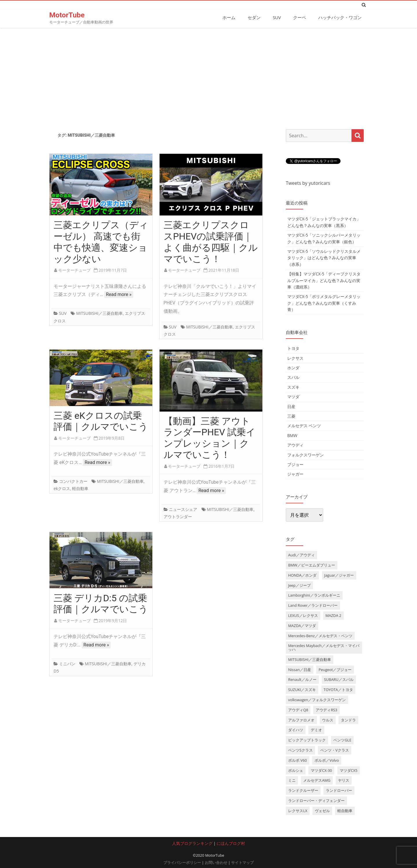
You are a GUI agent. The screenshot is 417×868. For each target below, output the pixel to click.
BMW (292, 435)
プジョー (295, 464)
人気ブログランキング (192, 843)
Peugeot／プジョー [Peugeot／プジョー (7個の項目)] (335, 669)
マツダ (293, 396)
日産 (291, 406)
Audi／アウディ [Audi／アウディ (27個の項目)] (301, 555)
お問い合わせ (216, 862)
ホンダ (293, 367)
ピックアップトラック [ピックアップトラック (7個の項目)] (307, 740)
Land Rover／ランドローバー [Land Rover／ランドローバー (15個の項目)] (313, 605)
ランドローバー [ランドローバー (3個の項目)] (339, 790)
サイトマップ (242, 862)
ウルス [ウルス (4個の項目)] (328, 720)
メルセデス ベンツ (304, 426)
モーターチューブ (74, 270)
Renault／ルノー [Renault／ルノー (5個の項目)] (302, 679)
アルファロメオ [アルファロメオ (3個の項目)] (301, 720)
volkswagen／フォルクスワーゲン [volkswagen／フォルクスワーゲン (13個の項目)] (317, 699)
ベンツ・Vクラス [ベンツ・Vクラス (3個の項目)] (335, 750)
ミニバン (67, 663)
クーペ (300, 17)
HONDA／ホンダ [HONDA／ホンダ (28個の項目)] (302, 575)
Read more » (119, 294)
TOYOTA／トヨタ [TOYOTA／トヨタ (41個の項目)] (338, 690)
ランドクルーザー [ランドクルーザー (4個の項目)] (303, 790)
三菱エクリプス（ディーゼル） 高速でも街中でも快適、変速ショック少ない (101, 242)
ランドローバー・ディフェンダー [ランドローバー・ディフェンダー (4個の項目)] (316, 800)
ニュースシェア (183, 509)
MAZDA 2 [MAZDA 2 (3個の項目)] (333, 615)
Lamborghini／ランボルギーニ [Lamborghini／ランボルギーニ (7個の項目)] (314, 595)
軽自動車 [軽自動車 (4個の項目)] (345, 810)
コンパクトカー (73, 481)
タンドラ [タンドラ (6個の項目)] (348, 720)
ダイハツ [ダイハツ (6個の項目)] (296, 730)
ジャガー (295, 474)
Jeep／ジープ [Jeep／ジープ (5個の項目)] (299, 585)
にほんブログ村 (231, 843)
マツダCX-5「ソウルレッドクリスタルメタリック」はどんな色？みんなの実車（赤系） (324, 257)
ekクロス (62, 488)
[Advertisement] (209, 76)
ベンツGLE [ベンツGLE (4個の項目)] (342, 740)
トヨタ (293, 348)
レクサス (295, 358)
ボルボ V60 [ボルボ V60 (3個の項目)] (298, 760)
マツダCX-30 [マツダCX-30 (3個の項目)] (321, 770)
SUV (277, 17)
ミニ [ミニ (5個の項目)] (292, 780)
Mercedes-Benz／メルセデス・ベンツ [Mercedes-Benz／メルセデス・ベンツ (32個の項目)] (320, 635)
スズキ (293, 387)
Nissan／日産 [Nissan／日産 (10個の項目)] (300, 669)
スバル (293, 377)
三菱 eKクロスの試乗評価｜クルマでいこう (101, 421)
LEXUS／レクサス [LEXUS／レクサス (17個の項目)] (303, 615)
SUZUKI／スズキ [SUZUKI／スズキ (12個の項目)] (302, 690)
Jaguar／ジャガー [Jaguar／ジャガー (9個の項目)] (339, 575)
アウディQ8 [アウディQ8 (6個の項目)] (298, 710)
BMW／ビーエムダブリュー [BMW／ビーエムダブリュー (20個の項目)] (312, 565)
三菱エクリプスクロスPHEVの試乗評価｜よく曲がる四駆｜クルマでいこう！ (211, 242)
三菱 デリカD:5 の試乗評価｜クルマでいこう (101, 603)
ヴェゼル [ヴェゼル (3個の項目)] (322, 810)
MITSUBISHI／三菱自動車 (99, 313)
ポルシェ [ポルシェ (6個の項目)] (296, 770)
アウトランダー (178, 516)
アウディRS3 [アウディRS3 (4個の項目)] (326, 710)
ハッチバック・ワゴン (340, 17)
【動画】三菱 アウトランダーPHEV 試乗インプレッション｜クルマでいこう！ (210, 438)
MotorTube (67, 15)
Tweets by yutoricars (308, 183)
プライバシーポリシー (182, 862)
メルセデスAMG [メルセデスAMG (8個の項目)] (317, 780)
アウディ (295, 445)
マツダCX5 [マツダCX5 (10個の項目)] (349, 770)
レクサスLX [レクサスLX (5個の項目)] (298, 810)
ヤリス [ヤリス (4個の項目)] (344, 780)
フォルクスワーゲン (306, 455)
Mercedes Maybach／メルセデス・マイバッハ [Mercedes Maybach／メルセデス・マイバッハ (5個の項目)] (324, 647)
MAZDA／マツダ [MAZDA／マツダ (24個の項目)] (302, 625)
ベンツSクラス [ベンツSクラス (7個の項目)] (300, 750)
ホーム (229, 17)
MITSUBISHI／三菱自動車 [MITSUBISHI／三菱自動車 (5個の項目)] (310, 659)
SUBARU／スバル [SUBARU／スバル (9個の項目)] (339, 679)
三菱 (291, 416)
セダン (254, 17)
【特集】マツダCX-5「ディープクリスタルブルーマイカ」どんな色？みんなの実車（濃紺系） (324, 280)
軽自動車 (80, 488)
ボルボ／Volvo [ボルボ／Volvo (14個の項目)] (327, 760)
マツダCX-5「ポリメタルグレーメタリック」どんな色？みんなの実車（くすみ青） (324, 303)
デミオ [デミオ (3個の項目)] (316, 730)
